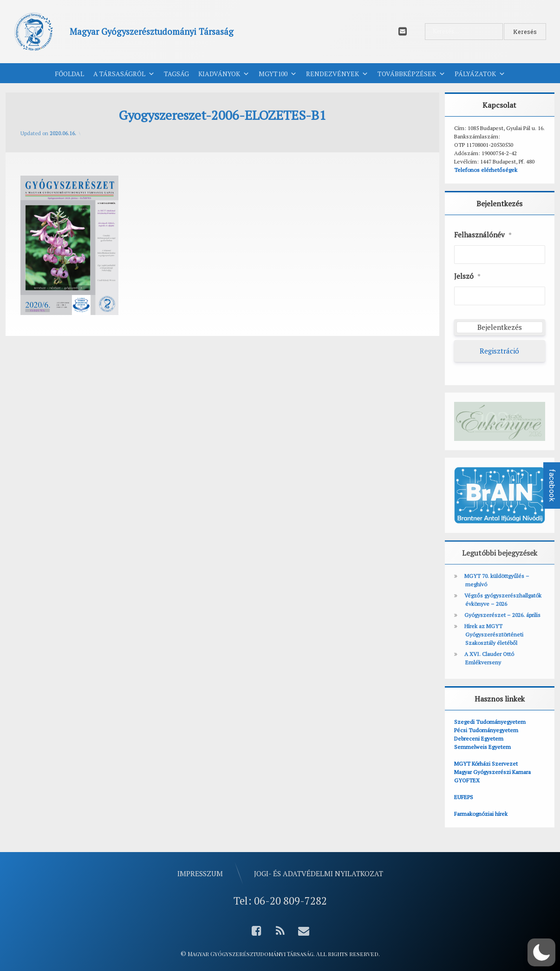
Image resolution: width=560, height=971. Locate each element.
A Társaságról (124, 74)
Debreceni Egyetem (479, 738)
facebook (552, 485)
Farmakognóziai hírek (481, 814)
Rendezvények (337, 74)
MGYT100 (278, 74)
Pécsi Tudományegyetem (486, 730)
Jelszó (467, 276)
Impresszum (200, 873)
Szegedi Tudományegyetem (490, 722)
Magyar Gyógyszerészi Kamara (492, 772)
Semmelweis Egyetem (482, 747)
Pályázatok (480, 74)
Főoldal (69, 74)
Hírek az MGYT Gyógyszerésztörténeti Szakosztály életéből (494, 634)
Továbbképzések (411, 74)
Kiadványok (224, 74)
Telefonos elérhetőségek (486, 170)
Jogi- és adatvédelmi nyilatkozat (319, 873)
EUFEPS (464, 797)
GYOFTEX (467, 780)
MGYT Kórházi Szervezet (486, 764)
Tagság (176, 74)
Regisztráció (499, 351)
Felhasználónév (483, 235)
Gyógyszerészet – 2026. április (502, 615)
